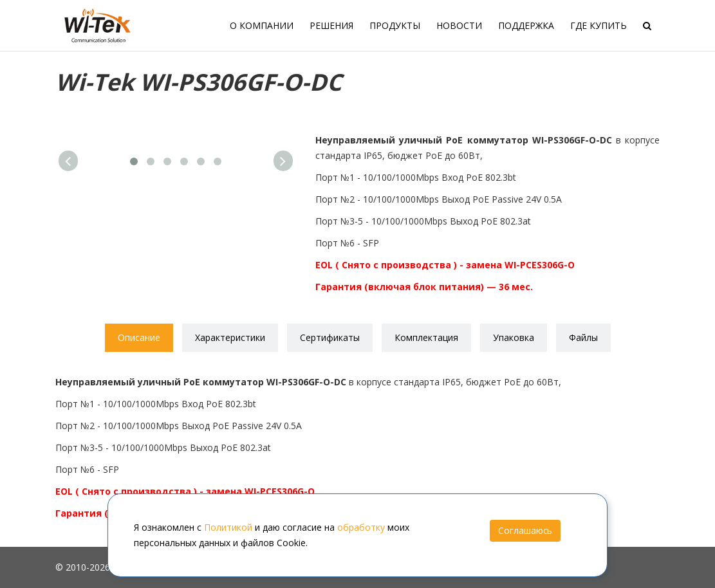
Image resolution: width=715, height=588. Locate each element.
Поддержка (526, 25)
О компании (262, 25)
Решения (331, 25)
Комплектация (426, 337)
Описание (139, 337)
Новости (459, 25)
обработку (361, 527)
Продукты (395, 25)
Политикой (228, 527)
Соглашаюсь (525, 530)
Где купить (599, 25)
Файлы (583, 337)
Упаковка (514, 337)
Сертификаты (330, 337)
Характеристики (230, 337)
